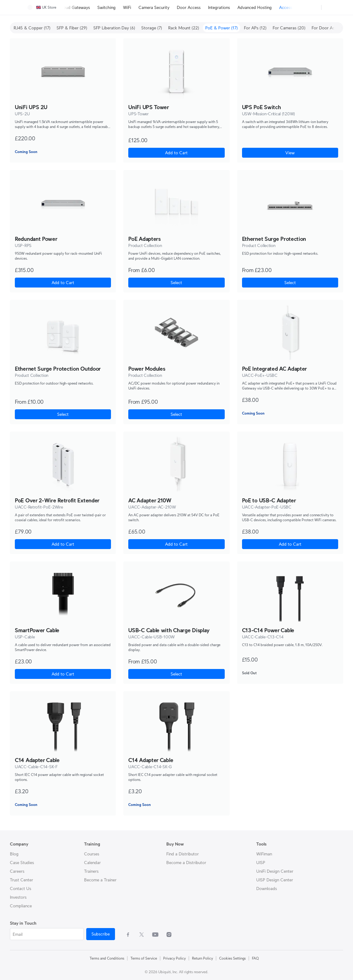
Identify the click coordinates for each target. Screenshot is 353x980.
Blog (14, 854)
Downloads (267, 888)
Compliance (21, 906)
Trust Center (21, 880)
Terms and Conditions (107, 958)
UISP (261, 863)
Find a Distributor (183, 854)
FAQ (255, 958)
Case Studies (22, 863)
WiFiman (264, 854)
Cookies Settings (232, 958)
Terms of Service (144, 958)
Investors (18, 897)
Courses (92, 854)
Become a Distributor (186, 863)
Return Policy (202, 958)
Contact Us (21, 888)
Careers (17, 871)
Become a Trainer (100, 880)
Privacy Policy (174, 958)
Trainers (91, 871)
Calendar (92, 863)
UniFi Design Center (275, 871)
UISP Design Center (275, 880)
